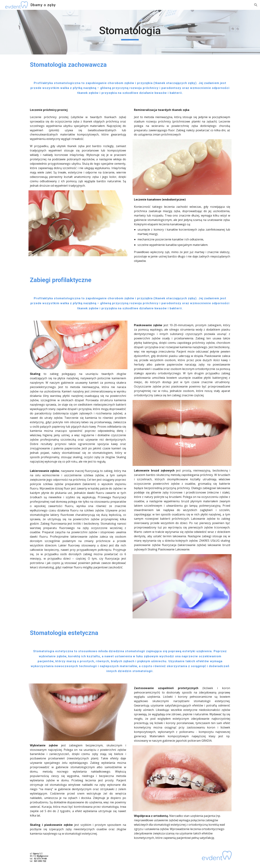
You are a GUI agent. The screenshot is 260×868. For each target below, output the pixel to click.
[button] (256, 5)
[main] (130, 32)
